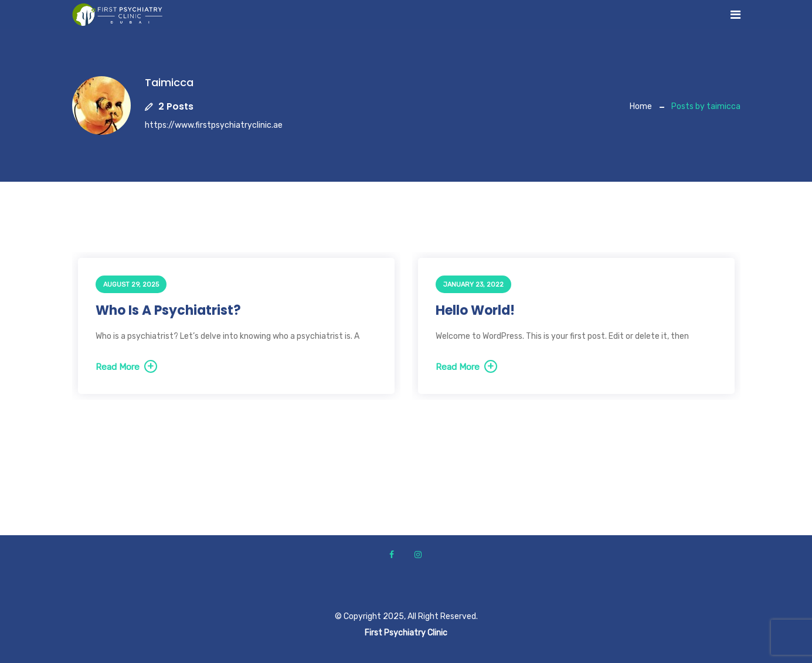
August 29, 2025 (131, 285)
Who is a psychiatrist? (168, 310)
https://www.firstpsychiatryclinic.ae (214, 125)
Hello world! (475, 310)
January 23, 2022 (473, 285)
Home (641, 106)
